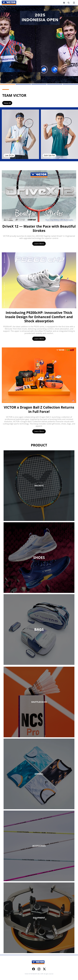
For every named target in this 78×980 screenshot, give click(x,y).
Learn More (39, 244)
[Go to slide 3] (39, 84)
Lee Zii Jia (9, 155)
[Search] (69, 3)
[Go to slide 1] (8, 84)
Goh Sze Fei (49, 155)
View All (7, 103)
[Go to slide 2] (23, 84)
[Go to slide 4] (55, 84)
